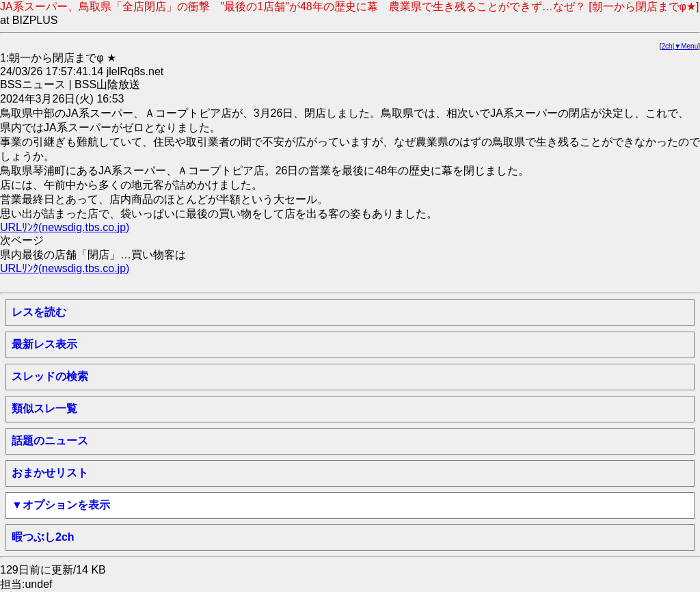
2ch (667, 46)
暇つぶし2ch (43, 537)
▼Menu (686, 46)
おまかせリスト (50, 473)
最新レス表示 (44, 344)
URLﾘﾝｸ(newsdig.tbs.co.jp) (65, 227)
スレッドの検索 (50, 376)
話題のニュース (50, 441)
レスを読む (39, 312)
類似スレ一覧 (44, 408)
